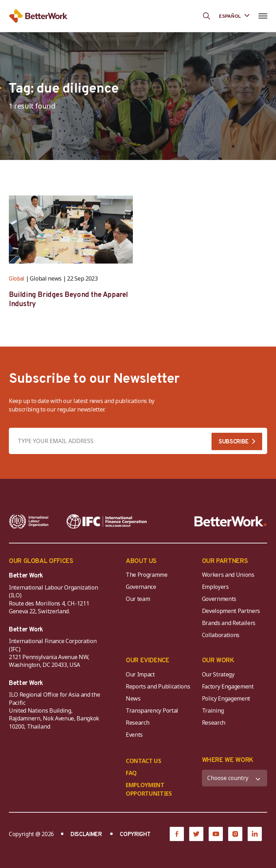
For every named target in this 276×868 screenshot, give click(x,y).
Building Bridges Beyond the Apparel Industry (68, 300)
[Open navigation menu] (263, 16)
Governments (219, 599)
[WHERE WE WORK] (235, 778)
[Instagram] (235, 834)
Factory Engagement (228, 686)
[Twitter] (196, 834)
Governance (141, 587)
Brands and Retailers (229, 623)
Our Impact (140, 674)
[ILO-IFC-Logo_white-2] (29, 521)
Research (137, 723)
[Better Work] (231, 521)
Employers (215, 587)
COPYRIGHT (135, 835)
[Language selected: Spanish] (234, 16)
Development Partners (231, 611)
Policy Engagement (227, 698)
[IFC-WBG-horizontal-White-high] (107, 521)
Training (213, 711)
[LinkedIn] (255, 834)
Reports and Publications (158, 686)
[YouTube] (216, 834)
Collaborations (221, 635)
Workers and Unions (228, 575)
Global (17, 279)
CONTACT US (143, 761)
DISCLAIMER (86, 835)
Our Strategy (218, 674)
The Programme (147, 575)
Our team (138, 599)
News (133, 698)
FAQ (131, 773)
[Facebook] (177, 834)
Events (134, 735)
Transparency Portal (152, 711)
